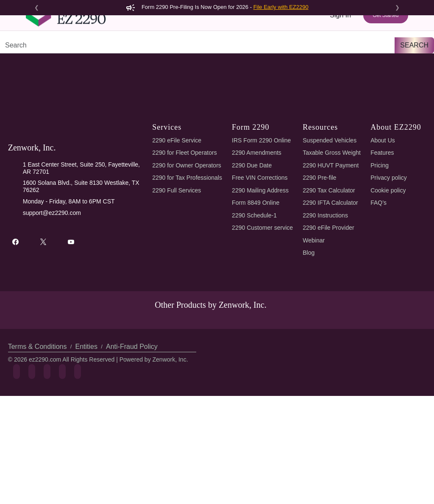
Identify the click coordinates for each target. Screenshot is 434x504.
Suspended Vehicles (331, 212)
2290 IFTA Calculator (333, 274)
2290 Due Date (253, 237)
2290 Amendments (258, 224)
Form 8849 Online (257, 274)
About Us (383, 212)
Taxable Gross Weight (334, 224)
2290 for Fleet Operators (186, 224)
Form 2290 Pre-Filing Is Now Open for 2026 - (217, 7)
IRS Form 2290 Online (262, 212)
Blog (309, 324)
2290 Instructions (327, 287)
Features (206, 58)
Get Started (385, 31)
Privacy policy (389, 249)
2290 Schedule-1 (256, 287)
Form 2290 (107, 58)
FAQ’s (379, 274)
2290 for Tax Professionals (188, 249)
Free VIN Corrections (262, 249)
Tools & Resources (289, 58)
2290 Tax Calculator (332, 262)
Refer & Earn (384, 58)
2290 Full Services (176, 262)
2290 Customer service (264, 299)
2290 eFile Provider (330, 299)
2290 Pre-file (321, 249)
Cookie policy (389, 262)
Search (415, 116)
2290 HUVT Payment (331, 237)
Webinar (315, 312)
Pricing (241, 58)
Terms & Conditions (37, 437)
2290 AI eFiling (158, 58)
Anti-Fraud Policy (129, 437)
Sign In (341, 30)
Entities (85, 437)
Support (342, 58)
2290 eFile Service (176, 212)
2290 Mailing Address (262, 262)
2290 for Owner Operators (188, 237)
